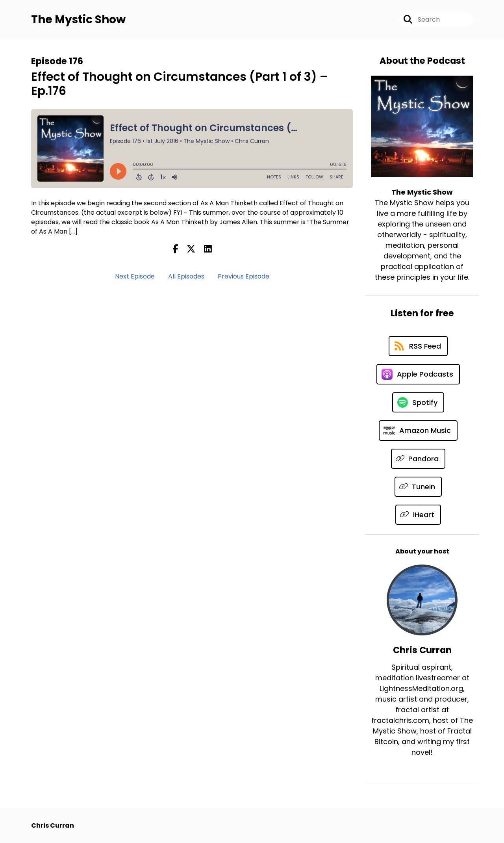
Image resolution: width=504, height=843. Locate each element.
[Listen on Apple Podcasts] (418, 374)
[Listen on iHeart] (418, 515)
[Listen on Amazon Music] (418, 431)
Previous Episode (244, 276)
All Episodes (186, 276)
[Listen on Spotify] (418, 402)
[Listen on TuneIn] (418, 487)
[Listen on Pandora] (418, 459)
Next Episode (135, 276)
